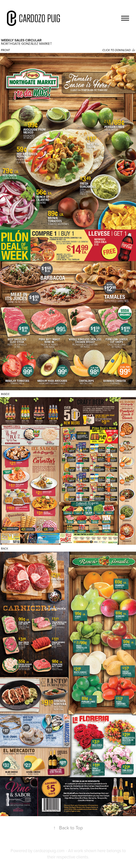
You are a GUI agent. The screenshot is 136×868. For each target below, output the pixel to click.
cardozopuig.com (49, 851)
